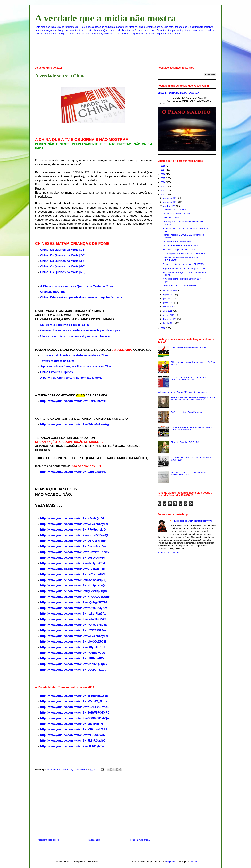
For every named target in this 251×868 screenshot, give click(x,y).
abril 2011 (168, 311)
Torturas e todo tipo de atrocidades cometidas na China (74, 355)
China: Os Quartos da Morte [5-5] (63, 272)
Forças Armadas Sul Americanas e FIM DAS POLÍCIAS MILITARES (191, 429)
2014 (163, 182)
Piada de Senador (171, 218)
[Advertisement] (93, 807)
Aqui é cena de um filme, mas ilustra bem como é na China (76, 366)
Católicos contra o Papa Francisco (186, 412)
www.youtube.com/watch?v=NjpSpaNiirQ (76, 586)
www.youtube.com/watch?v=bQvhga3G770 (78, 602)
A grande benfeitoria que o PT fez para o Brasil (184, 268)
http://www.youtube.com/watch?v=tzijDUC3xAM (73, 735)
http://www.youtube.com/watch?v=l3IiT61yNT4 (72, 746)
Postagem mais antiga (139, 840)
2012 (163, 190)
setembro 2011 (170, 291)
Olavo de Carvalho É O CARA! (185, 442)
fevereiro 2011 (170, 319)
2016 (163, 174)
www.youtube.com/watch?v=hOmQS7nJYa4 (78, 625)
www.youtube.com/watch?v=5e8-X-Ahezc (76, 558)
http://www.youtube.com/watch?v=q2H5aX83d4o (73, 472)
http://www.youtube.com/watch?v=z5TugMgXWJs (74, 696)
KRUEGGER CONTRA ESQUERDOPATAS (192, 521)
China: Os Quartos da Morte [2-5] (63, 255)
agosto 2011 (169, 295)
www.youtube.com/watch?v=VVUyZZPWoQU (79, 535)
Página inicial (94, 840)
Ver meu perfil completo (168, 553)
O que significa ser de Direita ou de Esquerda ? (184, 254)
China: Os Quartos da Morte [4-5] (63, 266)
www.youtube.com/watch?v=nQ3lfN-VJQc (77, 653)
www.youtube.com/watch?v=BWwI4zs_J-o (77, 546)
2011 (163, 194)
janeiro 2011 (169, 323)
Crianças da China (53, 292)
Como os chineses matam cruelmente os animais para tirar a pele (80, 330)
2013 (163, 186)
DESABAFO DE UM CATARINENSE (179, 285)
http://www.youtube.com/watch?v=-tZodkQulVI (72, 518)
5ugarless (171, 862)
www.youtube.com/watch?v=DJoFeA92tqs (77, 670)
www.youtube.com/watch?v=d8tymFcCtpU (77, 647)
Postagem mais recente (48, 840)
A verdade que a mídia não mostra (105, 18)
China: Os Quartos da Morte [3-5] (63, 261)
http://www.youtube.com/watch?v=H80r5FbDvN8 (73, 401)
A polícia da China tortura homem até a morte (71, 378)
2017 (163, 170)
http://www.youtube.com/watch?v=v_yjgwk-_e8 (73, 569)
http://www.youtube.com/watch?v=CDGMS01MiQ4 (75, 718)
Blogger (193, 862)
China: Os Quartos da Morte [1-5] (63, 250)
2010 (163, 328)
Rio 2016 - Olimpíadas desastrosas (179, 250)
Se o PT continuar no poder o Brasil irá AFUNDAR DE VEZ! (189, 474)
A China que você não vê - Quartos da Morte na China (77, 286)
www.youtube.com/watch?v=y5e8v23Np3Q (77, 580)
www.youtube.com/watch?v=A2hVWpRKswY (79, 552)
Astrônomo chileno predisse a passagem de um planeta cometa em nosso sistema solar (193, 399)
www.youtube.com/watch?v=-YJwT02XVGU (78, 619)
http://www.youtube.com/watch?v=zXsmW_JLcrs (74, 701)
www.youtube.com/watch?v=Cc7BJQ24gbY (78, 664)
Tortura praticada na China (57, 361)
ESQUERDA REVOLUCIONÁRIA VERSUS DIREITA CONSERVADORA (191, 379)
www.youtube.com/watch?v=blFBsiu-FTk (76, 658)
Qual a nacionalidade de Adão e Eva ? (180, 245)
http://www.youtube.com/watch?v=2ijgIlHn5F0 (72, 724)
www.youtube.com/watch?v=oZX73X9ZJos (77, 630)
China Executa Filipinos (57, 372)
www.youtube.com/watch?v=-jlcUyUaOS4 (77, 563)
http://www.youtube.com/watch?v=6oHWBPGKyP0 (75, 713)
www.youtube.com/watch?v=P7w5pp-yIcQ (77, 530)
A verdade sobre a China (174, 210)
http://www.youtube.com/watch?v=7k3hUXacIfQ (73, 741)
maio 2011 (168, 307)
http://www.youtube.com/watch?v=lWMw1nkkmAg (75, 424)
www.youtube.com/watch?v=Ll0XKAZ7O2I (77, 642)
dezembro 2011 (171, 198)
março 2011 (169, 315)
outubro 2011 (170, 206)
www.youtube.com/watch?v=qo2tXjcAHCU (77, 574)
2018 (163, 166)
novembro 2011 (171, 202)
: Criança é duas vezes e (81, 297)
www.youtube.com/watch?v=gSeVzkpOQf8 (77, 591)
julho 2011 (168, 299)
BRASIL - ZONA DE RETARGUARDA (178, 93)
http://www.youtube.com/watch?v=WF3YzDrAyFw (74, 524)
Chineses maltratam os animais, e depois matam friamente (76, 336)
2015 (163, 178)
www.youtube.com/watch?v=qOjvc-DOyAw (77, 608)
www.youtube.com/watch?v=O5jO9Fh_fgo (77, 541)
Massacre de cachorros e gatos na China (65, 325)
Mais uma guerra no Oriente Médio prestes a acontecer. (183, 392)
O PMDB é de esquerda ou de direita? (188, 347)
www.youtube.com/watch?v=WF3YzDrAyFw (78, 636)
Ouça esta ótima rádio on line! (176, 214)
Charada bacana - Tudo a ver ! (177, 241)
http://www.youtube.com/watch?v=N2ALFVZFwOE (75, 707)
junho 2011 (169, 303)
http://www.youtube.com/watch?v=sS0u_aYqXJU (74, 729)
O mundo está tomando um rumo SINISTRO (183, 264)
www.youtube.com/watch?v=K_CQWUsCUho (79, 597)
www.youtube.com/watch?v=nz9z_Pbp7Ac (77, 614)
